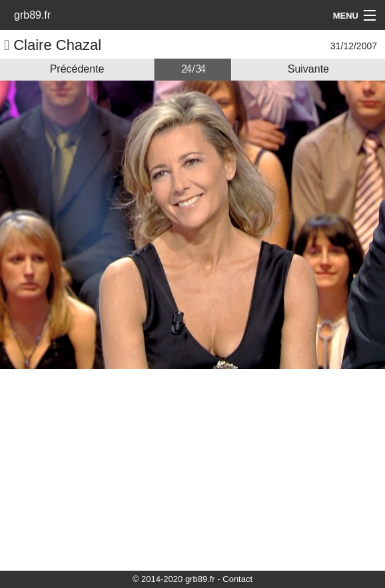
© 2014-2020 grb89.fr (174, 579)
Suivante (308, 69)
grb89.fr (32, 15)
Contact (237, 579)
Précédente (77, 69)
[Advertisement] (192, 469)
